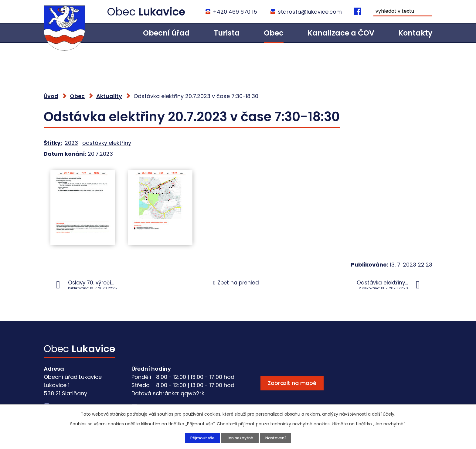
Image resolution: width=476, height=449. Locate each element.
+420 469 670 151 (235, 12)
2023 (71, 143)
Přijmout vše (200, 438)
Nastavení (278, 438)
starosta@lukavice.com (309, 12)
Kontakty (415, 33)
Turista (227, 33)
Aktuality (109, 96)
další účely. (384, 413)
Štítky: (53, 143)
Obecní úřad (166, 33)
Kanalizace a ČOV (341, 33)
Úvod (111, 33)
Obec (274, 33)
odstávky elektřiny (107, 143)
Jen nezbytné (240, 438)
